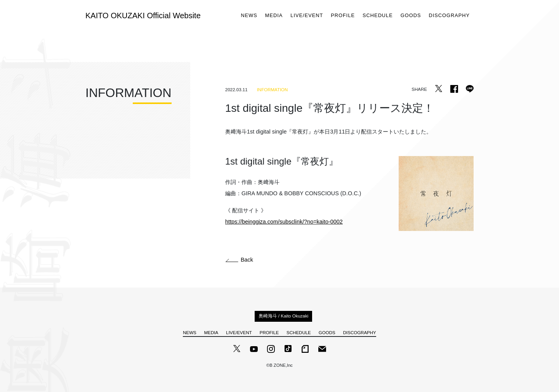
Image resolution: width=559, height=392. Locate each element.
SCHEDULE (378, 16)
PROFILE (343, 16)
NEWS (249, 16)
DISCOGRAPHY (449, 16)
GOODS (411, 16)
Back (239, 260)
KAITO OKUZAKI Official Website (143, 16)
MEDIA (274, 16)
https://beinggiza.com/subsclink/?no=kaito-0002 (284, 222)
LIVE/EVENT (307, 16)
